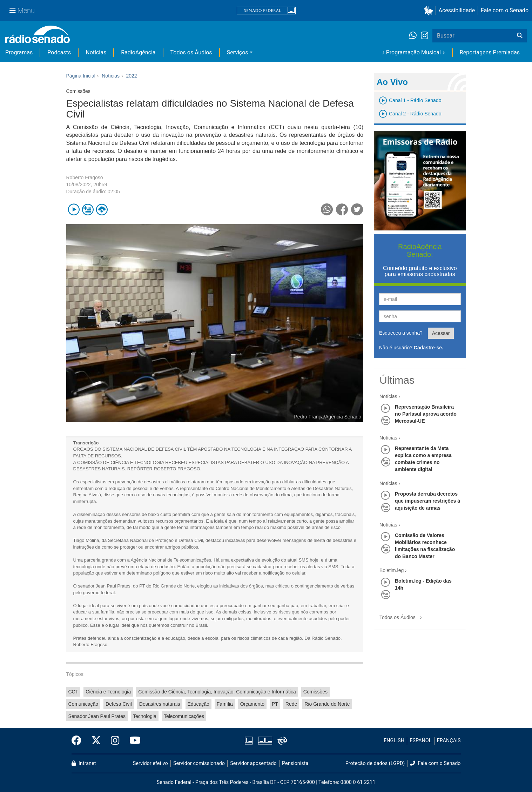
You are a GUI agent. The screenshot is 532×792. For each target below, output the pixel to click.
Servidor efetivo (150, 763)
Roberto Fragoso (85, 177)
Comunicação (83, 704)
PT (275, 704)
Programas (19, 52)
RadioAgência (138, 52)
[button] (430, 11)
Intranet (84, 763)
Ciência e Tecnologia (108, 692)
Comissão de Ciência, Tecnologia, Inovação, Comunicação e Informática (217, 692)
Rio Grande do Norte (327, 704)
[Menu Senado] (22, 11)
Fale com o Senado (505, 10)
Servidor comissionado (199, 763)
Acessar (441, 333)
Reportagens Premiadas (490, 52)
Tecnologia (145, 716)
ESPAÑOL (420, 741)
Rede (291, 704)
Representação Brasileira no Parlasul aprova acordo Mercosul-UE (426, 414)
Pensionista (295, 763)
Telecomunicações (184, 716)
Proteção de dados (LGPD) (375, 763)
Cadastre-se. (429, 348)
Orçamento (252, 704)
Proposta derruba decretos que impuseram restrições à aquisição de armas (427, 501)
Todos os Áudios (191, 52)
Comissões (315, 692)
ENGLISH (394, 741)
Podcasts (59, 52)
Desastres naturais (160, 704)
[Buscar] (520, 36)
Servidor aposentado (253, 763)
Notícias (96, 52)
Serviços (238, 52)
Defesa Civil (119, 704)
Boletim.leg (392, 570)
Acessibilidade (457, 10)
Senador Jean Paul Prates (97, 716)
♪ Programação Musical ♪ (413, 52)
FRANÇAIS (449, 741)
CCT (73, 692)
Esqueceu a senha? (401, 333)
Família (225, 704)
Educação (198, 704)
